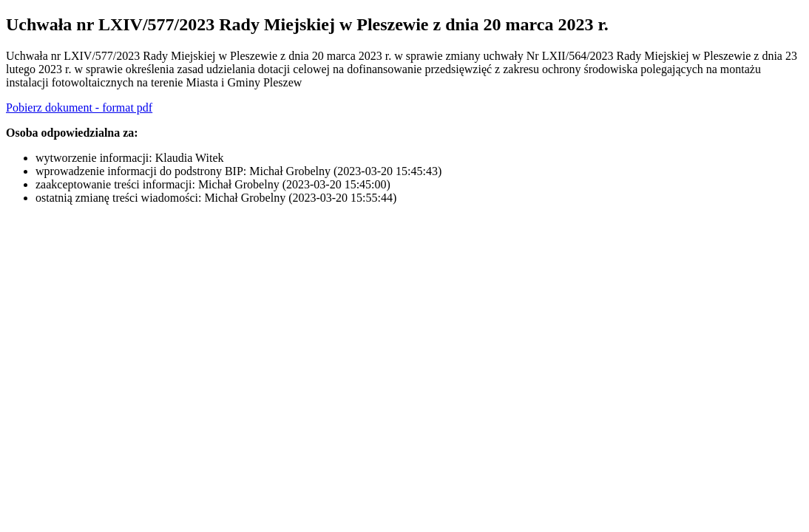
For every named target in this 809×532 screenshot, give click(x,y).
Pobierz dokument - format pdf (79, 108)
